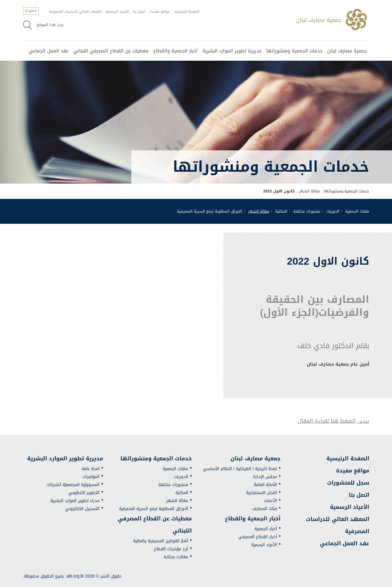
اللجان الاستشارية (262, 493)
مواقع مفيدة (160, 12)
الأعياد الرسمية (117, 12)
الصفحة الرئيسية (187, 12)
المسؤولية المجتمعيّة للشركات (73, 485)
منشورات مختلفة (307, 211)
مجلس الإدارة (265, 477)
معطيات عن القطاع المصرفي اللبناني (111, 51)
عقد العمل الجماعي (49, 51)
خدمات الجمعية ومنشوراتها (294, 51)
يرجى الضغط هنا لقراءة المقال (334, 421)
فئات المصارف (264, 509)
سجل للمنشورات (348, 483)
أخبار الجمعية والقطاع (175, 51)
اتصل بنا (139, 12)
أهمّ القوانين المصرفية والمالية (161, 541)
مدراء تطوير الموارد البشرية (75, 501)
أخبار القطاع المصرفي (258, 537)
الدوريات (333, 211)
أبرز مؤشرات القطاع (171, 549)
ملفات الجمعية (357, 211)
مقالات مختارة (176, 557)
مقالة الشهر (309, 191)
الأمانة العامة (265, 485)
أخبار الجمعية (266, 529)
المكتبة (281, 211)
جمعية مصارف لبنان (347, 51)
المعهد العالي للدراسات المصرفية (75, 12)
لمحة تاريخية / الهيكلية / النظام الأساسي (240, 469)
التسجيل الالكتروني (82, 509)
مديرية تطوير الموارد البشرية (232, 51)
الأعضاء (271, 501)
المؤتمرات (91, 477)
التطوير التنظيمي (84, 493)
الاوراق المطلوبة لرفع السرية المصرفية (210, 211)
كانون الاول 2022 (279, 191)
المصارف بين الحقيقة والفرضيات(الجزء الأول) (313, 306)
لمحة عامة (91, 469)
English (31, 11)
